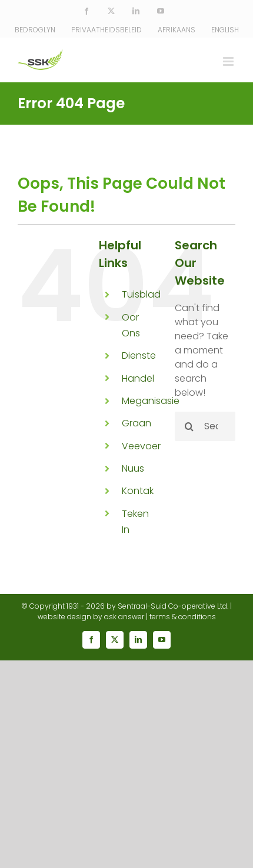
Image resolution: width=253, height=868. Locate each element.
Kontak (138, 491)
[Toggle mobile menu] (229, 61)
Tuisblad (141, 294)
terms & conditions (183, 617)
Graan (137, 423)
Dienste (139, 355)
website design (64, 617)
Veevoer (141, 446)
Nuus (133, 468)
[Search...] (205, 426)
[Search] (189, 426)
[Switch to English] (225, 30)
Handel (138, 378)
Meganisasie (151, 401)
